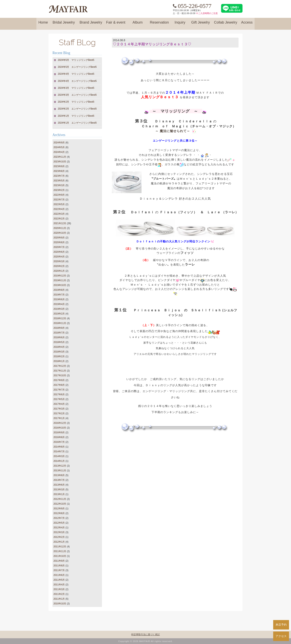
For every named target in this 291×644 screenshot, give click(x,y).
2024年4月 (59, 152)
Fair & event (116, 24)
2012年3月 (59, 532)
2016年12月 (60, 423)
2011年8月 (59, 566)
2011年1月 (59, 599)
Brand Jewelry (91, 24)
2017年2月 (59, 413)
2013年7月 (59, 480)
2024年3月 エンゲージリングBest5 (77, 95)
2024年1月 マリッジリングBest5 (76, 116)
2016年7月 (59, 442)
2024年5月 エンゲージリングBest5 (77, 67)
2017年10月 (60, 375)
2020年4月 (59, 257)
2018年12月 (60, 318)
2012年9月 (59, 509)
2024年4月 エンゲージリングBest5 (77, 81)
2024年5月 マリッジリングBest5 (76, 60)
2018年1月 (59, 361)
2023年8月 (59, 171)
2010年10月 (60, 604)
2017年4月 (59, 404)
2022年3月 (59, 214)
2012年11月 (60, 499)
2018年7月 (59, 333)
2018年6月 (59, 337)
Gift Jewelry (201, 24)
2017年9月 (59, 380)
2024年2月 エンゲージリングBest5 (77, 109)
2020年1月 (59, 271)
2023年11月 (60, 157)
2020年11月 (60, 228)
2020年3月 (59, 261)
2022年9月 (59, 195)
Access (247, 24)
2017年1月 (59, 418)
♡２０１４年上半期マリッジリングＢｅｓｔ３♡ (152, 44)
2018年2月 (59, 356)
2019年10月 (60, 285)
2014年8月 (59, 447)
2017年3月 (59, 409)
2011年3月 (59, 589)
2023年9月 (59, 166)
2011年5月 (59, 580)
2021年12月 (60, 223)
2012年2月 (59, 537)
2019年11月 (60, 280)
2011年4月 (59, 585)
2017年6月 (59, 394)
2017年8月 (59, 385)
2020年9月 (59, 238)
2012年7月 (59, 518)
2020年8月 (59, 242)
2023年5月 (59, 181)
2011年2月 (59, 594)
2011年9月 (59, 561)
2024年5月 (59, 147)
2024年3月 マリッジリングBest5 (76, 88)
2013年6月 (59, 485)
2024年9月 (59, 143)
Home (43, 24)
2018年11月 (60, 323)
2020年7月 (59, 247)
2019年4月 (59, 304)
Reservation (159, 24)
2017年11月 (60, 371)
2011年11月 (60, 551)
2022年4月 (59, 209)
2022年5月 (59, 204)
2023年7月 (59, 176)
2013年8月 (59, 475)
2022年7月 (59, 200)
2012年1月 (59, 542)
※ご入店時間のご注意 (207, 13)
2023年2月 (59, 190)
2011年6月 (59, 575)
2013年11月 (60, 471)
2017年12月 (60, 366)
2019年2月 (59, 314)
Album (138, 24)
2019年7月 (59, 295)
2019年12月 (60, 276)
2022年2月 (59, 219)
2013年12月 (60, 466)
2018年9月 (59, 328)
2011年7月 (59, 570)
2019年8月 (59, 290)
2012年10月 (60, 504)
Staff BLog (77, 42)
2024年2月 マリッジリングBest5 (76, 102)
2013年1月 (59, 494)
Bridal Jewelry (64, 24)
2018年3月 (59, 352)
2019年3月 (59, 309)
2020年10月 (60, 233)
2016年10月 (60, 428)
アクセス (281, 636)
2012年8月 (59, 513)
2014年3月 (59, 456)
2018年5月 (59, 342)
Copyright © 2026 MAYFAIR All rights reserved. (146, 641)
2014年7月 (59, 452)
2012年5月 (59, 523)
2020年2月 (59, 266)
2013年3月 (59, 490)
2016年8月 (59, 437)
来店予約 (281, 625)
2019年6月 (59, 299)
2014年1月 (59, 461)
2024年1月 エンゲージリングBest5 (77, 123)
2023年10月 (60, 162)
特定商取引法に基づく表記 (145, 634)
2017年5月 (59, 399)
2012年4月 (59, 528)
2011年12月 (60, 547)
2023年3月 (59, 185)
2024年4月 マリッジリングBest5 (76, 74)
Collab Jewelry (226, 24)
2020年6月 (59, 252)
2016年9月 (59, 433)
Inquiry (180, 24)
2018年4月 (59, 347)
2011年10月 (60, 556)
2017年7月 (59, 390)
